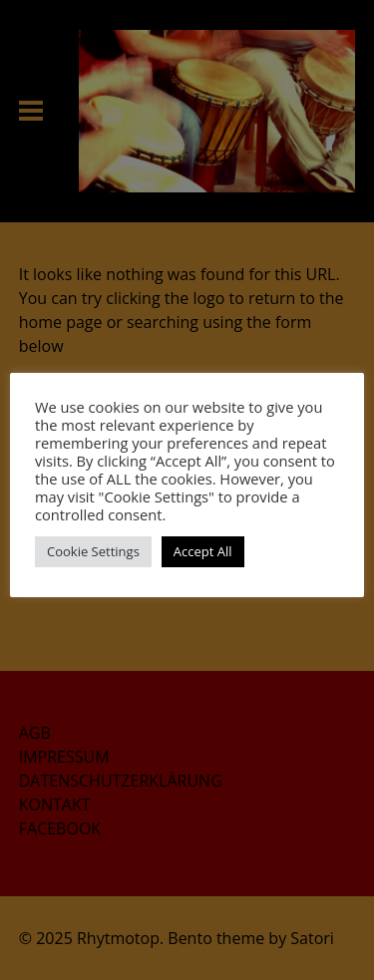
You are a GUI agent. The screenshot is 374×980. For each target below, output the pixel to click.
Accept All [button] (203, 551)
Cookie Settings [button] (93, 551)
